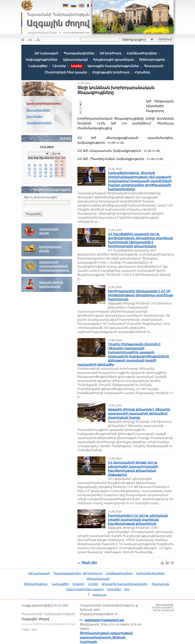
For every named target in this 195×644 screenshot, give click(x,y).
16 (62, 168)
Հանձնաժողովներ (142, 53)
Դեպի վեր (89, 563)
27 (46, 176)
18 (35, 172)
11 (35, 168)
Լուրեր (93, 584)
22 (56, 172)
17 (29, 172)
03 (29, 165)
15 (56, 168)
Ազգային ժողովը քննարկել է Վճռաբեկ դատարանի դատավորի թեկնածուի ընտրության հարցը (139, 414)
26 (40, 176)
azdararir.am (99, 595)
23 (62, 172)
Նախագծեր (38, 66)
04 (35, 165)
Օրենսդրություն (152, 60)
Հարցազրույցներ (39, 123)
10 (29, 168)
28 (51, 176)
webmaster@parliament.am (104, 620)
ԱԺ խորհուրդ (110, 53)
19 (40, 172)
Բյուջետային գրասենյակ (113, 60)
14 (51, 168)
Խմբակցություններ (42, 60)
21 (51, 172)
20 (46, 172)
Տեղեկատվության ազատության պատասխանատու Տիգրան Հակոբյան (106, 637)
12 (40, 168)
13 (46, 168)
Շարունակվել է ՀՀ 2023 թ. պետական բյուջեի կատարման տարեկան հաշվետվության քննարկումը (138, 520)
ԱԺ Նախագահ (46, 53)
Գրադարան (154, 66)
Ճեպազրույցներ (38, 110)
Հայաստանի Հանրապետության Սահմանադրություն (54, 266)
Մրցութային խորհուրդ (111, 72)
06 (46, 165)
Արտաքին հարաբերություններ (113, 66)
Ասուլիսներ (35, 116)
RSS (127, 589)
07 (51, 165)
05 (40, 165)
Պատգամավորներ (79, 53)
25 (35, 176)
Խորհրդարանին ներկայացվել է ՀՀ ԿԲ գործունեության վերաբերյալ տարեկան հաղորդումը (141, 295)
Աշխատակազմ (75, 60)
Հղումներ (142, 72)
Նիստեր (59, 66)
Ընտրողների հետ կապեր (66, 72)
